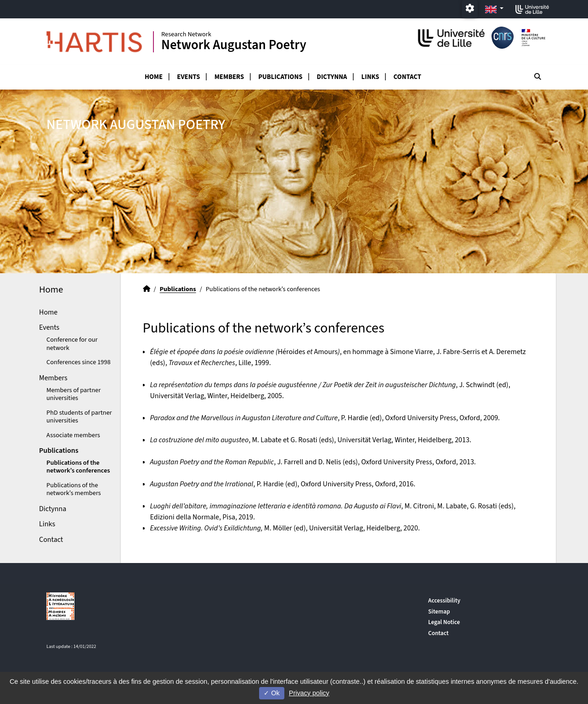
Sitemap (439, 611)
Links (370, 77)
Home (154, 77)
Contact (407, 77)
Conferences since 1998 (79, 362)
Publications (280, 77)
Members (229, 77)
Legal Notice (444, 622)
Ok (271, 693)
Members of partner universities (73, 394)
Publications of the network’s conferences (78, 467)
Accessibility (444, 600)
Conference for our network (72, 344)
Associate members (73, 435)
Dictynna (332, 77)
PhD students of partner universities (79, 417)
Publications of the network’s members (74, 489)
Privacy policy (309, 693)
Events (188, 77)
